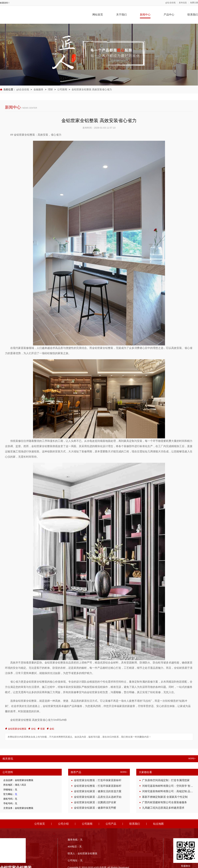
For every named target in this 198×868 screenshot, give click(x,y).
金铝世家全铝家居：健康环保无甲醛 (95, 808)
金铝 (50, 729)
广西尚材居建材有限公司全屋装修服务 (165, 802)
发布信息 (183, 3)
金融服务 (38, 89)
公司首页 (40, 824)
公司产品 (111, 824)
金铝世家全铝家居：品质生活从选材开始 (98, 797)
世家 (41, 729)
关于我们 (121, 15)
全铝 (32, 729)
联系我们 (193, 15)
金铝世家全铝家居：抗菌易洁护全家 (95, 802)
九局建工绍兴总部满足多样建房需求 (163, 808)
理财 (51, 89)
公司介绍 (63, 824)
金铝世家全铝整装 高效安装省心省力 (92, 89)
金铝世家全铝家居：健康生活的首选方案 (98, 791)
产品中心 (169, 15)
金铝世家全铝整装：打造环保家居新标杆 (98, 780)
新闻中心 (145, 15)
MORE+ (192, 759)
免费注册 (194, 3)
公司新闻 (62, 89)
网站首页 (98, 15)
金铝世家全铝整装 (16, 729)
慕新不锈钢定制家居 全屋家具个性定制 (165, 797)
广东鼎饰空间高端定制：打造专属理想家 (166, 780)
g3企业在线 (171, 3)
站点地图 (158, 824)
